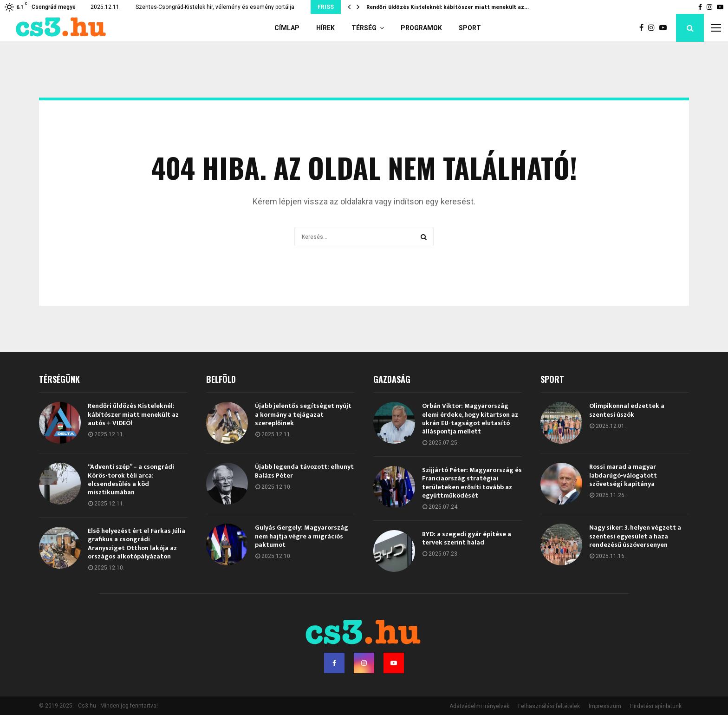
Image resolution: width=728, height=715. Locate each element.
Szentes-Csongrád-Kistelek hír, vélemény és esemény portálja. (216, 7)
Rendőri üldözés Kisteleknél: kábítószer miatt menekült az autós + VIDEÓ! (133, 414)
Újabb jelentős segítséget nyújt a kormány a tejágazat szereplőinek (303, 414)
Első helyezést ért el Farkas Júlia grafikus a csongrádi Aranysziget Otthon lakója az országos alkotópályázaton (136, 544)
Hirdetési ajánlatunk (656, 706)
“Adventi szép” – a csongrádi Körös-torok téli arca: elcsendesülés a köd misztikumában (131, 479)
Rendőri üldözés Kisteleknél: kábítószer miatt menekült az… (448, 7)
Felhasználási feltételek (549, 706)
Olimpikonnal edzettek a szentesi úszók (627, 410)
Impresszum (605, 706)
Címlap (287, 28)
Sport (470, 28)
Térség (364, 28)
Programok (421, 28)
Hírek (325, 28)
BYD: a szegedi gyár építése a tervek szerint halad (467, 538)
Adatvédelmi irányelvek (479, 706)
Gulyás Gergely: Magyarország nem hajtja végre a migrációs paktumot (302, 536)
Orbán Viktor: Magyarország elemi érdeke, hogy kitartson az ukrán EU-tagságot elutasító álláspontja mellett (470, 419)
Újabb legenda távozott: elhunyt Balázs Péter (304, 471)
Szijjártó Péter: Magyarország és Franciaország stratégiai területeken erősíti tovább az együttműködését (472, 483)
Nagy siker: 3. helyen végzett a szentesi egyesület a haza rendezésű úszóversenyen (635, 536)
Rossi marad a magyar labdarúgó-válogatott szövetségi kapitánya (623, 475)
